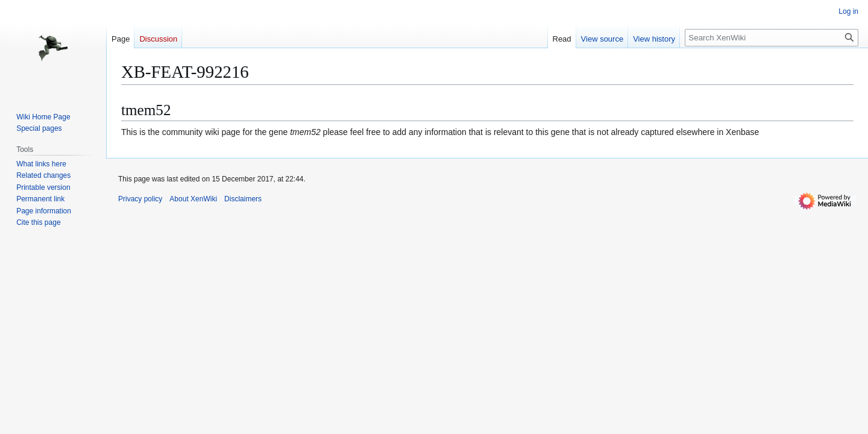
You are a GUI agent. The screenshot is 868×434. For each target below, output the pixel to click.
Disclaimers (243, 199)
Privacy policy (140, 199)
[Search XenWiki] (772, 38)
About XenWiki (193, 199)
